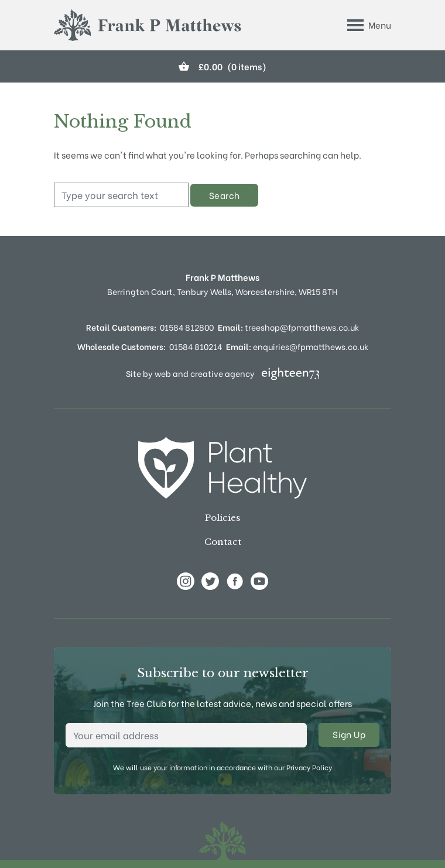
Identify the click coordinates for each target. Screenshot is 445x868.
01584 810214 (196, 346)
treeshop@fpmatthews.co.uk (288, 327)
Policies (222, 518)
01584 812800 (187, 327)
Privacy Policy (309, 767)
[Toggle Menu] (369, 25)
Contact (223, 542)
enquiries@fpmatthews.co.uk (297, 346)
